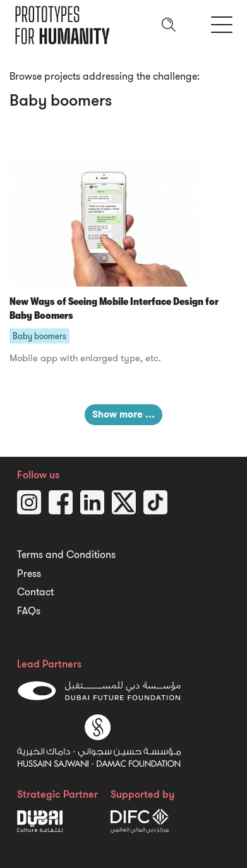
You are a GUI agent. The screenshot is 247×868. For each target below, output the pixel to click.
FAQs (29, 611)
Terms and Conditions (66, 555)
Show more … (123, 414)
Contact (35, 592)
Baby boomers (39, 336)
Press (29, 574)
